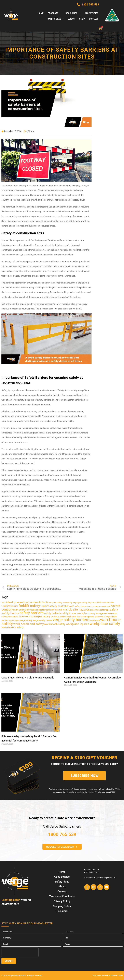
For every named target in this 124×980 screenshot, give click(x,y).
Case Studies (91, 13)
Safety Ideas (56, 19)
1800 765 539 (62, 834)
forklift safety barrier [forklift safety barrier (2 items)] (78, 606)
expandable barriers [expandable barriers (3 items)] (98, 603)
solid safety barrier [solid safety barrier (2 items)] (68, 617)
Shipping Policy (62, 906)
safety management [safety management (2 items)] (99, 613)
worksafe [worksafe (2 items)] (6, 627)
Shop (82, 19)
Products (54, 13)
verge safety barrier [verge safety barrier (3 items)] (43, 620)
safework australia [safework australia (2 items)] (10, 617)
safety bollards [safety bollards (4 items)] (52, 613)
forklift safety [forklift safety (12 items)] (29, 606)
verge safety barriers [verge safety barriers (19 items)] (71, 620)
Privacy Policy (62, 901)
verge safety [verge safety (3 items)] (26, 620)
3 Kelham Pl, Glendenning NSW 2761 (100, 878)
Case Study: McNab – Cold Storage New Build (28, 678)
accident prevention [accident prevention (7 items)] (15, 602)
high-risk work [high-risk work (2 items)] (61, 610)
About (72, 19)
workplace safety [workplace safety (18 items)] (105, 624)
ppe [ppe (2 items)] (108, 610)
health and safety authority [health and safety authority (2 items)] (42, 610)
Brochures (73, 13)
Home (41, 13)
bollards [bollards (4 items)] (44, 602)
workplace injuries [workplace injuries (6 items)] (77, 624)
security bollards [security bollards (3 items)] (51, 617)
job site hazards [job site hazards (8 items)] (79, 609)
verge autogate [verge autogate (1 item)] (14, 621)
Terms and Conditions (62, 896)
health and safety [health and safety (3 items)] (21, 610)
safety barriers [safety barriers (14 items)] (31, 613)
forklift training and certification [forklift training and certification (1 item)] (99, 606)
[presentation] (20, 952)
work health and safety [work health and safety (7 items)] (29, 624)
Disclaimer (62, 911)
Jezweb (105, 975)
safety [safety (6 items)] (114, 610)
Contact (94, 19)
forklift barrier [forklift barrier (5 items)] (10, 606)
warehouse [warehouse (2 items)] (95, 620)
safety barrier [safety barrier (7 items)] (10, 613)
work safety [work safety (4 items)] (17, 627)
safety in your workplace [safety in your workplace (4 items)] (75, 613)
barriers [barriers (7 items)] (34, 602)
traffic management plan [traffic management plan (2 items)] (88, 617)
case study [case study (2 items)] (67, 603)
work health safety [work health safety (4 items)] (55, 624)
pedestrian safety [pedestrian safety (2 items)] (98, 610)
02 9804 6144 (92, 872)
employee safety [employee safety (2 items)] (80, 603)
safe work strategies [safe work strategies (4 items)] (30, 616)
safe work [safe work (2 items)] (112, 613)
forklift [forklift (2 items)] (111, 603)
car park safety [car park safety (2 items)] (55, 603)
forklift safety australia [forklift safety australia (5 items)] (54, 606)
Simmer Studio (116, 975)
